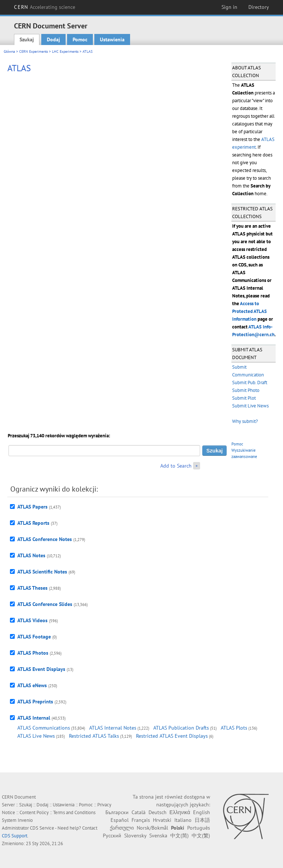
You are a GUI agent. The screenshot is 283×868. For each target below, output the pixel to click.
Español (120, 820)
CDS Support (15, 836)
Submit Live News (250, 406)
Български (117, 812)
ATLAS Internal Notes (113, 728)
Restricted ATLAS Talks (94, 736)
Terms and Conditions (74, 812)
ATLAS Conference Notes (45, 539)
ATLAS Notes (31, 555)
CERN (45, 7)
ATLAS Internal (34, 718)
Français (141, 820)
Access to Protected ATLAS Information (249, 311)
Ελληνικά (180, 812)
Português (199, 828)
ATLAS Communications (44, 728)
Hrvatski (162, 820)
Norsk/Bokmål (152, 828)
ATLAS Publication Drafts (181, 728)
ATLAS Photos (33, 653)
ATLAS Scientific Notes (42, 572)
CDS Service (42, 828)
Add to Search (176, 466)
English (202, 812)
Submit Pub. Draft (250, 383)
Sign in (229, 7)
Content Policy (34, 812)
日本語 (202, 820)
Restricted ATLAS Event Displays (172, 736)
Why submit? (245, 421)
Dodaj (53, 39)
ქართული (122, 828)
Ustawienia (112, 39)
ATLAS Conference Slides (45, 604)
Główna (9, 51)
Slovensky (135, 836)
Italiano (183, 820)
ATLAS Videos (32, 620)
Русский (112, 836)
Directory (259, 7)
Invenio (25, 820)
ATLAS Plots (234, 728)
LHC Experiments (65, 51)
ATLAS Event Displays (41, 669)
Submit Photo (246, 390)
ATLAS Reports (33, 523)
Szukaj (27, 39)
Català (139, 812)
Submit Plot (244, 398)
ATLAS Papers (32, 507)
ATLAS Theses (32, 588)
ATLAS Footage (34, 637)
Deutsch (158, 812)
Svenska (158, 836)
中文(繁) (201, 836)
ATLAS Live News (36, 736)
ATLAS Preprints (35, 702)
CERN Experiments (34, 51)
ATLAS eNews (32, 685)
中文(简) (179, 836)
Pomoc (80, 39)
